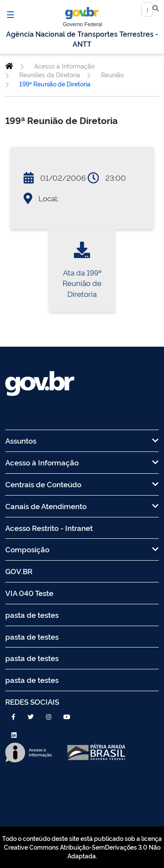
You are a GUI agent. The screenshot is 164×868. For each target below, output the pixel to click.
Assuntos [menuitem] (82, 440)
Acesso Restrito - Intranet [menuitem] (49, 528)
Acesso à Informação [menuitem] (82, 462)
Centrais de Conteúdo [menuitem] (82, 484)
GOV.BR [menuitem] (19, 571)
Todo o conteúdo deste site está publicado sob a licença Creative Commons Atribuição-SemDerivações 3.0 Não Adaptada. (82, 847)
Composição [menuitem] (82, 549)
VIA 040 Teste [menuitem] (29, 593)
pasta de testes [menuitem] (32, 615)
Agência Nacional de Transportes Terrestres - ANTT (82, 39)
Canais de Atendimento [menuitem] (82, 506)
